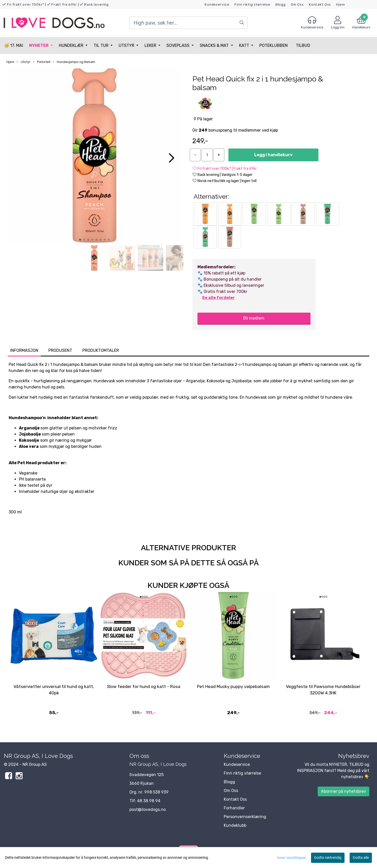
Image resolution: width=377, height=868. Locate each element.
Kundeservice (217, 4)
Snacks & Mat (215, 45)
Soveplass (179, 45)
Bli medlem (254, 318)
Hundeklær (72, 45)
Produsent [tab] (60, 350)
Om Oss (297, 4)
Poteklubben (274, 45)
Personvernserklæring (245, 817)
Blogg (281, 4)
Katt (245, 45)
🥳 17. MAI (14, 45)
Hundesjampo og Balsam (74, 62)
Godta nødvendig (328, 858)
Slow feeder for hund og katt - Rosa (144, 686)
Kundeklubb (235, 825)
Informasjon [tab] (24, 350)
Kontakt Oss (320, 4)
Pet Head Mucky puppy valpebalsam (233, 686)
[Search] (189, 23)
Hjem (340, 4)
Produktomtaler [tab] (101, 350)
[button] (80, 240)
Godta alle (361, 858)
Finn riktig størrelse (252, 4)
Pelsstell (42, 62)
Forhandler (234, 808)
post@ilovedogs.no (148, 809)
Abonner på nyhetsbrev (343, 791)
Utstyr (127, 45)
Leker (151, 45)
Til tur (102, 45)
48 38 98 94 (149, 801)
